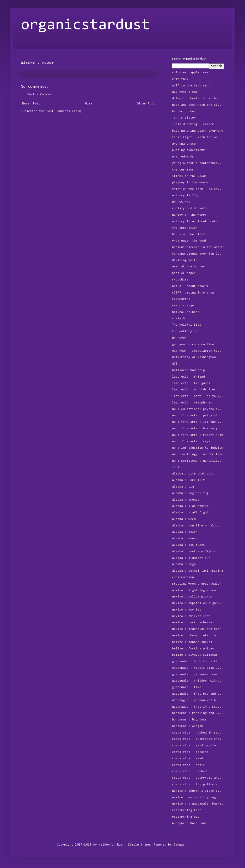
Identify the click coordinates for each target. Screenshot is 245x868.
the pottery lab (186, 331)
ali (175, 364)
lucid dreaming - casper (193, 124)
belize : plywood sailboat (195, 655)
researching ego (186, 817)
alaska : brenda (186, 500)
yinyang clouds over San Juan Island (198, 254)
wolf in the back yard (191, 86)
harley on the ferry (189, 215)
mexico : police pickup (192, 597)
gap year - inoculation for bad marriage (198, 351)
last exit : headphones (192, 403)
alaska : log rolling (190, 493)
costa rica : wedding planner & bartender (198, 746)
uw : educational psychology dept (198, 409)
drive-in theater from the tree (198, 98)
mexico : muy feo (187, 610)
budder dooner (184, 112)
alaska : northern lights (194, 552)
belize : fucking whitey (193, 649)
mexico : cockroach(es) (192, 623)
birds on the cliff (188, 234)
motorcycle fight (187, 196)
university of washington (194, 357)
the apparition (185, 228)
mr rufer (179, 338)
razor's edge (183, 306)
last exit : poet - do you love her (198, 396)
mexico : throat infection (195, 636)
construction (183, 577)
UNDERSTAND (181, 202)
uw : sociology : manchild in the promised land (198, 461)
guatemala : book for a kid (196, 661)
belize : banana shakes (192, 642)
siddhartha (181, 299)
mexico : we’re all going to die (198, 797)
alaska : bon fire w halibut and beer (198, 526)
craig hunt (181, 319)
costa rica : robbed (189, 771)
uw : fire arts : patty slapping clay (198, 415)
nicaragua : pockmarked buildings (198, 700)
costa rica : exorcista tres (197, 739)
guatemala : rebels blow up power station (198, 668)
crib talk (180, 79)
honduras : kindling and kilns (198, 713)
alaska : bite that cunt (193, 474)
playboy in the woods (190, 183)
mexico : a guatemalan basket (198, 804)
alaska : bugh (184, 564)
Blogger (180, 845)
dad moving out (185, 92)
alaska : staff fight (190, 513)
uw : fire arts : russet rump (198, 435)
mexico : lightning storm (194, 590)
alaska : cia (183, 487)
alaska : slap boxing (190, 506)
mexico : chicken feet (191, 616)
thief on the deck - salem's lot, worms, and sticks (198, 189)
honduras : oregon (188, 726)
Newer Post (31, 104)
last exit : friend (188, 377)
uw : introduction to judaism (198, 448)
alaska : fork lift (188, 480)
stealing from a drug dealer (197, 584)
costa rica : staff (188, 765)
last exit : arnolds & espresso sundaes (198, 390)
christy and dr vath (189, 208)
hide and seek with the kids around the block (198, 105)
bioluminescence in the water (198, 247)
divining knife (185, 260)
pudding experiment (188, 150)
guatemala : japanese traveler (198, 675)
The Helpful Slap (187, 325)
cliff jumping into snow (193, 293)
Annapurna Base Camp (189, 823)
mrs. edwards (183, 157)
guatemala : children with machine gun (198, 681)
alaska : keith (185, 532)
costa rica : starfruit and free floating (198, 778)
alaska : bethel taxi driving (198, 571)
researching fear (187, 810)
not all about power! (190, 286)
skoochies (180, 280)
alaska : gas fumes (188, 545)
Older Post (146, 104)
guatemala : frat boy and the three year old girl (198, 694)
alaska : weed (184, 519)
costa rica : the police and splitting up (198, 784)
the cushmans (183, 170)
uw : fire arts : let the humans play (198, 422)
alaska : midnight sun (191, 558)
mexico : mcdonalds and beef (197, 629)
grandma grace (184, 144)
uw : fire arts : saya (191, 442)
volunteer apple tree (190, 73)
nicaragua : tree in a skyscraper (198, 707)
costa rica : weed (188, 759)
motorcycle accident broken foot (198, 221)
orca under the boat (189, 241)
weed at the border (188, 267)
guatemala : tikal (188, 687)
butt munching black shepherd (198, 131)
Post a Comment (40, 95)
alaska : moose (185, 538)
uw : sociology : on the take (198, 454)
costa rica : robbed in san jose (198, 733)
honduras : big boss (189, 720)
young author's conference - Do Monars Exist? (198, 163)
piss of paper (184, 273)
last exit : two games (191, 383)
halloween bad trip (188, 370)
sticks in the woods (189, 176)
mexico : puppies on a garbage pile (198, 603)
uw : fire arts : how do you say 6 (198, 429)
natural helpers (186, 312)
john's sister (184, 118)
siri (176, 467)
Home (89, 104)
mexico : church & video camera (198, 791)
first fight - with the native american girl (198, 137)
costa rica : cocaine (190, 752)
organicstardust (85, 25)
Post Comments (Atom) (65, 111)
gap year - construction (193, 344)
